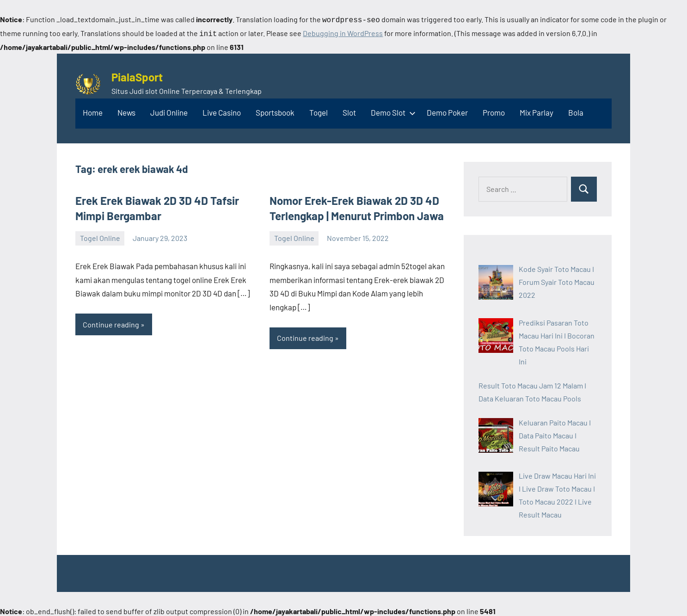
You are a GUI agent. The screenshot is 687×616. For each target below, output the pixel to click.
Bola (576, 111)
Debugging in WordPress (343, 32)
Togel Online (100, 236)
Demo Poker (447, 111)
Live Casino (222, 111)
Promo (494, 111)
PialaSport (137, 75)
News (126, 111)
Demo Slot (391, 111)
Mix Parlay (537, 111)
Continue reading (111, 323)
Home (93, 111)
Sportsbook (275, 111)
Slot (349, 111)
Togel (319, 111)
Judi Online (169, 111)
